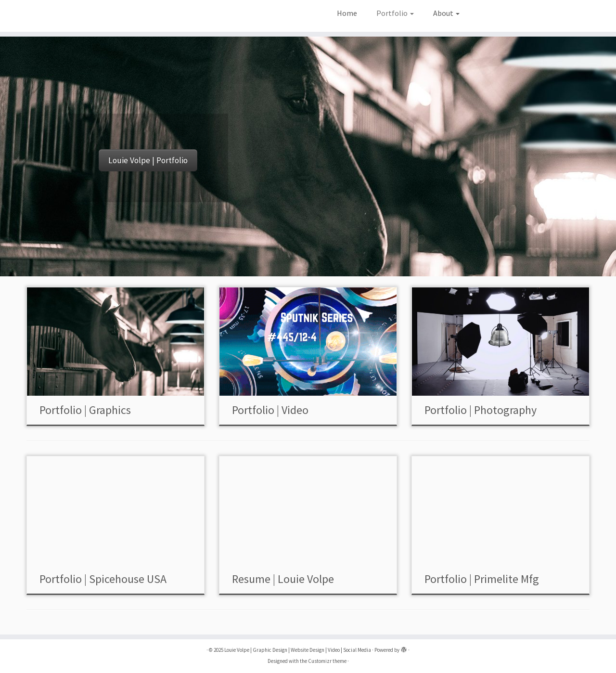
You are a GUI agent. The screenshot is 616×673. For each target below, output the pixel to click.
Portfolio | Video (270, 410)
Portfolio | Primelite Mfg (482, 579)
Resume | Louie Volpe (283, 579)
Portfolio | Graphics (85, 410)
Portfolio (395, 13)
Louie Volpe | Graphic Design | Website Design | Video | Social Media (298, 650)
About (446, 13)
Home (347, 13)
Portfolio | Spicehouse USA (103, 579)
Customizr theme (327, 661)
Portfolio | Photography (481, 410)
